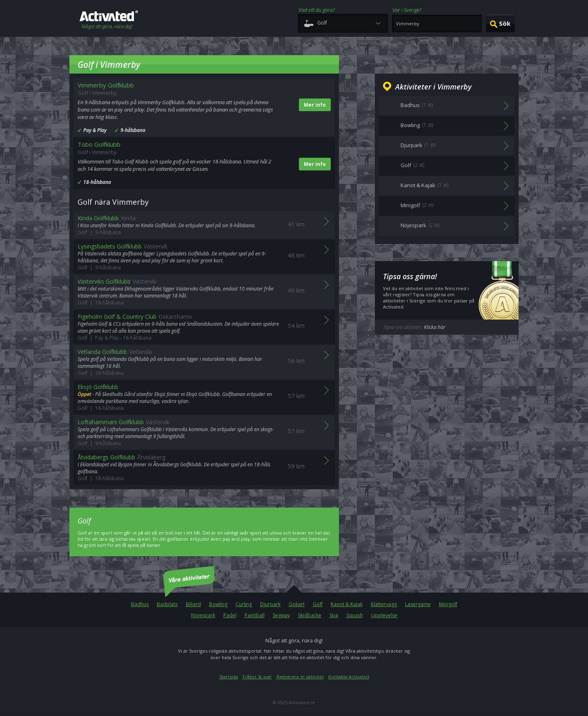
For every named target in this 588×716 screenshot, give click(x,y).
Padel (230, 615)
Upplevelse (384, 615)
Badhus (140, 604)
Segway (281, 615)
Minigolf (448, 604)
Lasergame (418, 604)
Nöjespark (203, 615)
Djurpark (270, 604)
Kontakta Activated (349, 677)
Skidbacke (310, 615)
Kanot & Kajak (347, 604)
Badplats (167, 604)
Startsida (229, 677)
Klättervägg (384, 604)
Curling (244, 604)
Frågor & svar (257, 677)
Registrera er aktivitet (300, 677)
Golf (318, 604)
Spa (334, 615)
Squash (355, 615)
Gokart (297, 604)
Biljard (193, 604)
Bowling (218, 604)
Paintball (255, 615)
